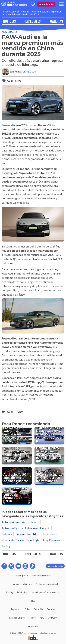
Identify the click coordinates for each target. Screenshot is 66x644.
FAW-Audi (8, 125)
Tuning (6, 546)
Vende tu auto (46, 4)
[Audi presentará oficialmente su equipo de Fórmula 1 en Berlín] (17, 496)
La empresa (22, 576)
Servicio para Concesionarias (45, 592)
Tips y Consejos (51, 540)
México (32, 618)
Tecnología (33, 540)
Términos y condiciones (20, 584)
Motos (37, 534)
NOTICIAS (9, 21)
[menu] (61, 4)
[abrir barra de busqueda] (33, 4)
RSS (33, 601)
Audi (10, 81)
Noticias (25, 12)
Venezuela (33, 626)
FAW (18, 81)
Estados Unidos (17, 618)
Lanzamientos (23, 534)
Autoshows (31, 528)
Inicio (6, 12)
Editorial (15, 12)
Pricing (10, 592)
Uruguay (52, 618)
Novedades (10, 32)
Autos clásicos (31, 522)
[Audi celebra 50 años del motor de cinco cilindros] (17, 476)
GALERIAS (56, 21)
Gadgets (45, 528)
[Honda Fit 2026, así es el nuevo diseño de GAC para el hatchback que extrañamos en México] (49, 456)
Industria (7, 534)
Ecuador (51, 609)
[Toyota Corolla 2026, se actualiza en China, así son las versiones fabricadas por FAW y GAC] (49, 476)
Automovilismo (11, 522)
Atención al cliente (41, 576)
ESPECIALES (33, 21)
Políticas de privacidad (47, 584)
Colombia (38, 609)
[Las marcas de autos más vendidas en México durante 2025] (17, 436)
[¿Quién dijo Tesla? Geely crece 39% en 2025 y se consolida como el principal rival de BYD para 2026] (49, 436)
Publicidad (22, 592)
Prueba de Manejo (13, 540)
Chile (27, 609)
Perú (42, 618)
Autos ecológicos (12, 528)
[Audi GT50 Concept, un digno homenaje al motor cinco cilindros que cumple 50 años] (17, 456)
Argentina (16, 609)
